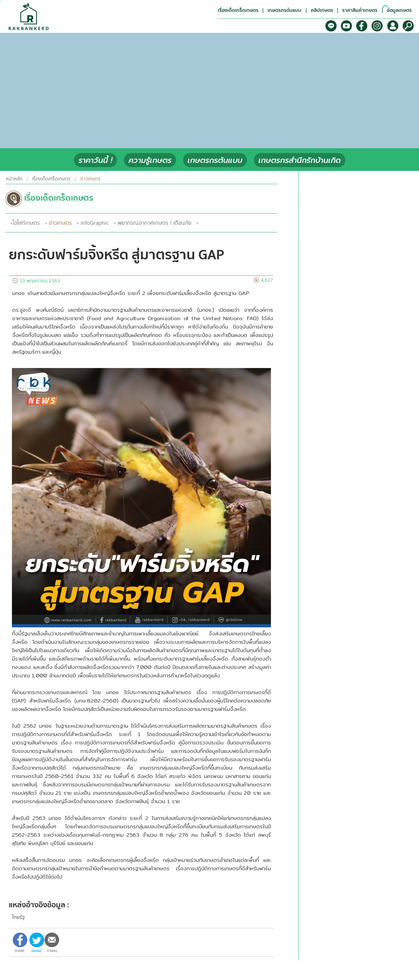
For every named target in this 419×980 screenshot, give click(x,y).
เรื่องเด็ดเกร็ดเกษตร (51, 179)
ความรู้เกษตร (150, 160)
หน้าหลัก (14, 179)
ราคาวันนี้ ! (95, 160)
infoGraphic (95, 223)
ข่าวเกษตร (60, 223)
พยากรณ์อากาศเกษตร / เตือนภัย (155, 223)
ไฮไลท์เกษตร (26, 223)
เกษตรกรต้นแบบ (215, 160)
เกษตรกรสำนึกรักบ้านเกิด (300, 160)
